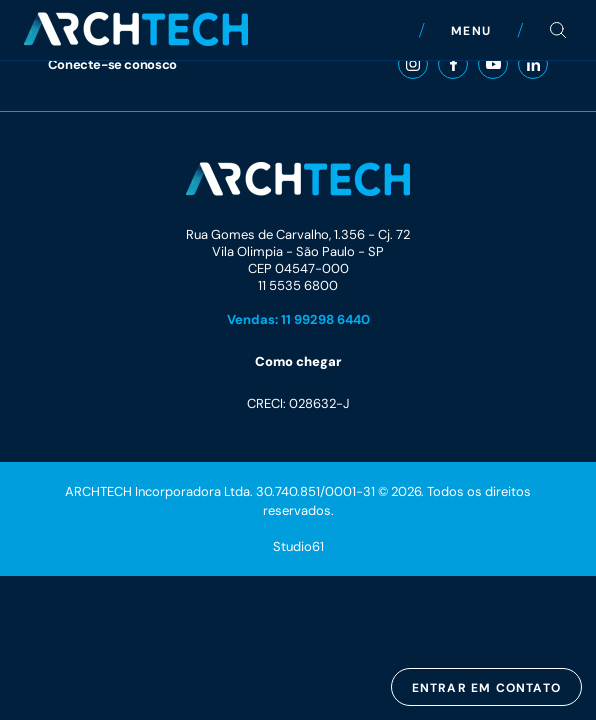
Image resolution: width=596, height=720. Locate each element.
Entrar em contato (486, 687)
